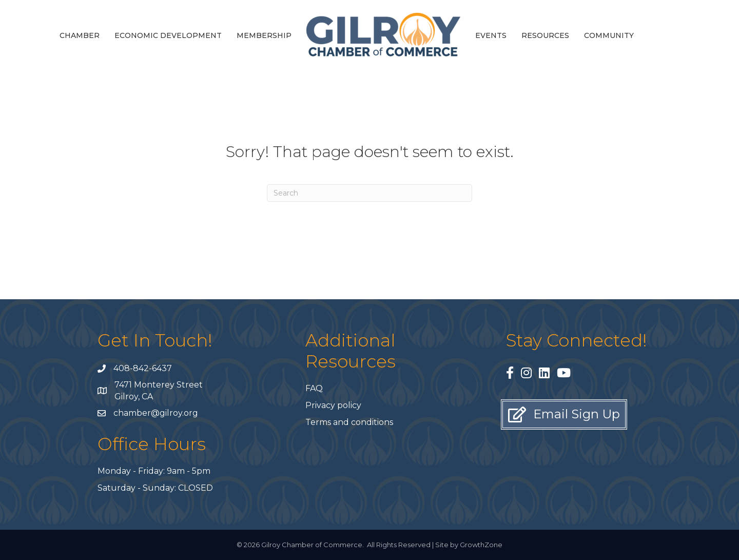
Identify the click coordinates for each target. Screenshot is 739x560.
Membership (264, 35)
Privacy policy (333, 405)
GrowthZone (481, 545)
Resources (545, 35)
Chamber (80, 35)
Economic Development (168, 35)
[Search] (369, 193)
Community (609, 35)
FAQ (314, 388)
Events (491, 35)
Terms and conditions (349, 422)
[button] (564, 414)
